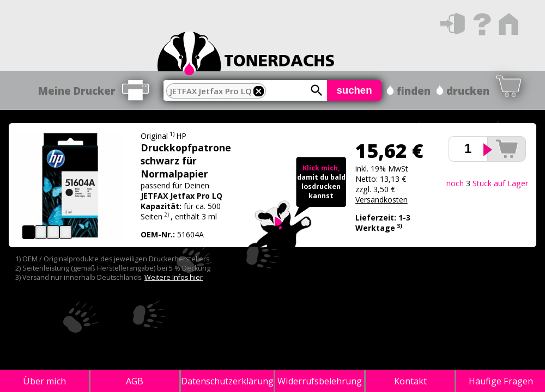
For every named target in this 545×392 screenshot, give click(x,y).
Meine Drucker (77, 91)
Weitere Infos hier (174, 277)
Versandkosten (381, 200)
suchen (354, 90)
